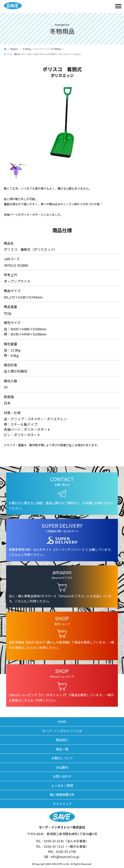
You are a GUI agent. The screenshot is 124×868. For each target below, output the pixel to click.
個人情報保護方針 (62, 794)
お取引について (62, 758)
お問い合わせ (62, 776)
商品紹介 (14, 49)
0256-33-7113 (54, 846)
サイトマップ (62, 804)
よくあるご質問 (62, 785)
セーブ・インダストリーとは (62, 731)
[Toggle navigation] (118, 6)
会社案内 (62, 767)
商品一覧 (62, 749)
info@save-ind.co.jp (65, 857)
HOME (62, 721)
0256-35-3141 (54, 841)
